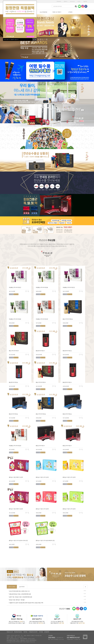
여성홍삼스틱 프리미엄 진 (15, 287)
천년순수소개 (10, 632)
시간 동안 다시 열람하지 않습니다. (11, 39)
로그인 (79, 1)
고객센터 (70, 12)
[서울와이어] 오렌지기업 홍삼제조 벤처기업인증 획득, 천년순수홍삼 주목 (26, 603)
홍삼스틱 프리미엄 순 (68, 319)
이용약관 (25, 632)
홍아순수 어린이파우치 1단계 (16, 477)
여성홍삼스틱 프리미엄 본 (42, 287)
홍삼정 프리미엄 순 (67, 351)
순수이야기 (22, 587)
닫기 (34, 39)
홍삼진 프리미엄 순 (13, 414)
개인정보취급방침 (18, 632)
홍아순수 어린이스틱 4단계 (69, 509)
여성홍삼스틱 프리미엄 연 (42, 319)
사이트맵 (41, 632)
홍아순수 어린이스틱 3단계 (42, 509)
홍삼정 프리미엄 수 (40, 351)
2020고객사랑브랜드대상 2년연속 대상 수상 (19, 591)
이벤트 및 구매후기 (57, 12)
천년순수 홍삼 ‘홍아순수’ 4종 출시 (17, 600)
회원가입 (85, 1)
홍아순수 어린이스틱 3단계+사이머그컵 (18, 540)
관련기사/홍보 (12, 587)
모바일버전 (47, 632)
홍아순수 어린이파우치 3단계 (16, 509)
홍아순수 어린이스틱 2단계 (69, 477)
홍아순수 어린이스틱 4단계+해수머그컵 (45, 540)
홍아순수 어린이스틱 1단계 (42, 477)
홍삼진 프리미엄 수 (40, 446)
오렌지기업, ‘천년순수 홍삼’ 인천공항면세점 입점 (20, 597)
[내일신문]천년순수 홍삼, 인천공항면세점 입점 (20, 594)
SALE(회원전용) (43, 12)
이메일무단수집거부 (33, 632)
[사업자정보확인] (33, 640)
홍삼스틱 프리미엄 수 (14, 351)
